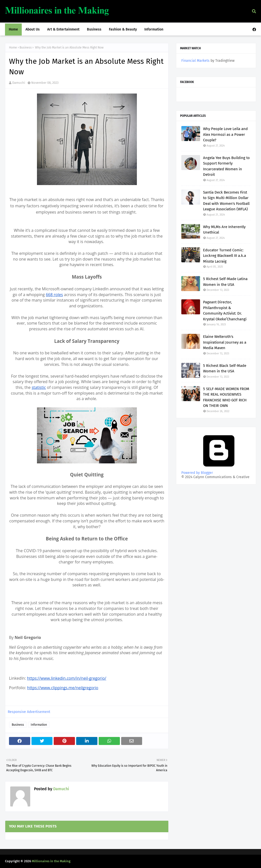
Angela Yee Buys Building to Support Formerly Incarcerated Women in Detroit (226, 166)
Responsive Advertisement (29, 712)
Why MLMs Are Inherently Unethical (224, 230)
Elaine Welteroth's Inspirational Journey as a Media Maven (225, 342)
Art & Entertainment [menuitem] (63, 29)
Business (26, 48)
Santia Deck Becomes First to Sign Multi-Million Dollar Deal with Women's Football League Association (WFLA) (226, 201)
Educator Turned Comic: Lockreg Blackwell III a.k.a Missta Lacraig (225, 256)
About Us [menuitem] (33, 29)
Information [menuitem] (154, 29)
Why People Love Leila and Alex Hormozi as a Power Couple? (225, 134)
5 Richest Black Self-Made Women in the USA (225, 368)
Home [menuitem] (13, 29)
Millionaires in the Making (51, 861)
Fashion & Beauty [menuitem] (123, 29)
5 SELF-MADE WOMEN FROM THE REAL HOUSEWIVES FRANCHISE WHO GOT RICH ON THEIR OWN (226, 397)
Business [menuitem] (94, 29)
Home (13, 48)
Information (39, 725)
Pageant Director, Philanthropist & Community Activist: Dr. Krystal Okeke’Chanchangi (225, 311)
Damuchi (19, 83)
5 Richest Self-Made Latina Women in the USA (225, 282)
